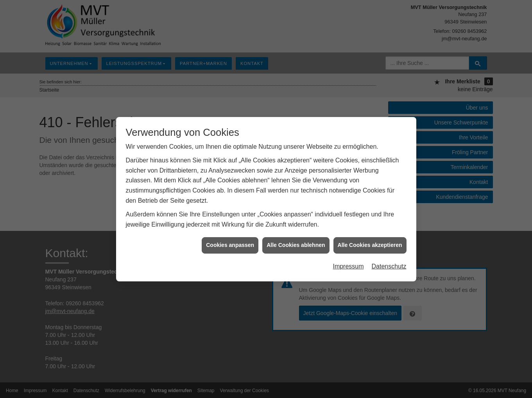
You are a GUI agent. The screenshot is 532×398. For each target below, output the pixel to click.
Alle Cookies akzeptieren (370, 243)
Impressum (348, 264)
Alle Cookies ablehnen (296, 243)
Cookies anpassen (230, 243)
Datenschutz (389, 264)
